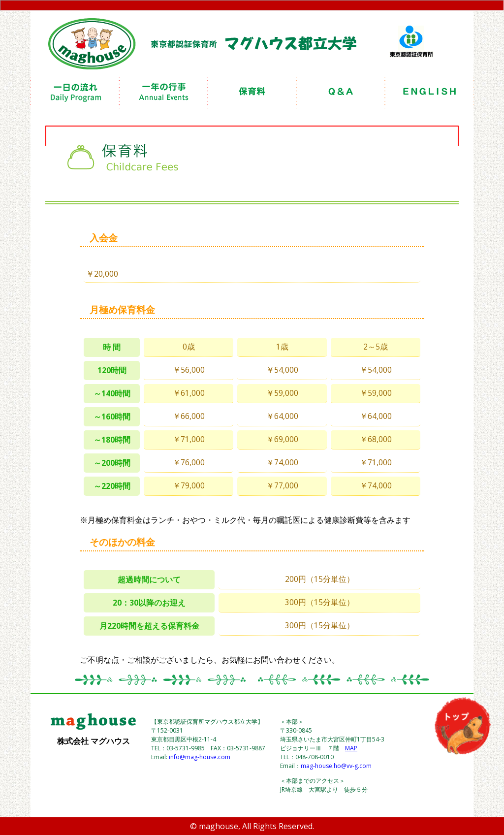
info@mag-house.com (200, 757)
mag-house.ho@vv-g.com (336, 766)
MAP (351, 748)
